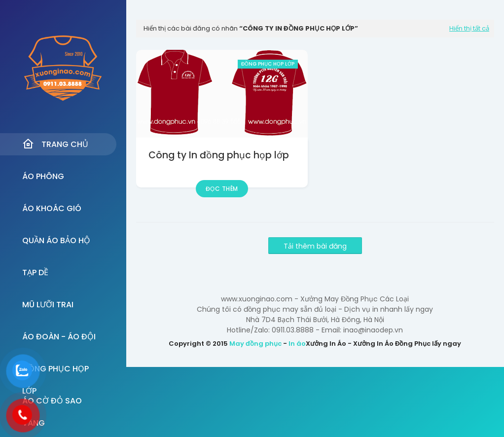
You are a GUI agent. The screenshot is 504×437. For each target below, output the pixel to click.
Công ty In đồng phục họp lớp (219, 155)
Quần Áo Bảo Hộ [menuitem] (56, 240)
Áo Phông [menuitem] (43, 176)
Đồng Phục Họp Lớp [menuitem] (55, 371)
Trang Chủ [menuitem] (55, 144)
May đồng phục (255, 344)
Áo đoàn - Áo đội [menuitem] (59, 337)
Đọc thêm (222, 189)
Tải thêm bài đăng (315, 246)
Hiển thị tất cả (469, 28)
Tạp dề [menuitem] (35, 273)
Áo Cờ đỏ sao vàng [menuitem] (52, 403)
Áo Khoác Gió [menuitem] (52, 208)
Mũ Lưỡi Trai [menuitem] (48, 305)
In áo (297, 344)
